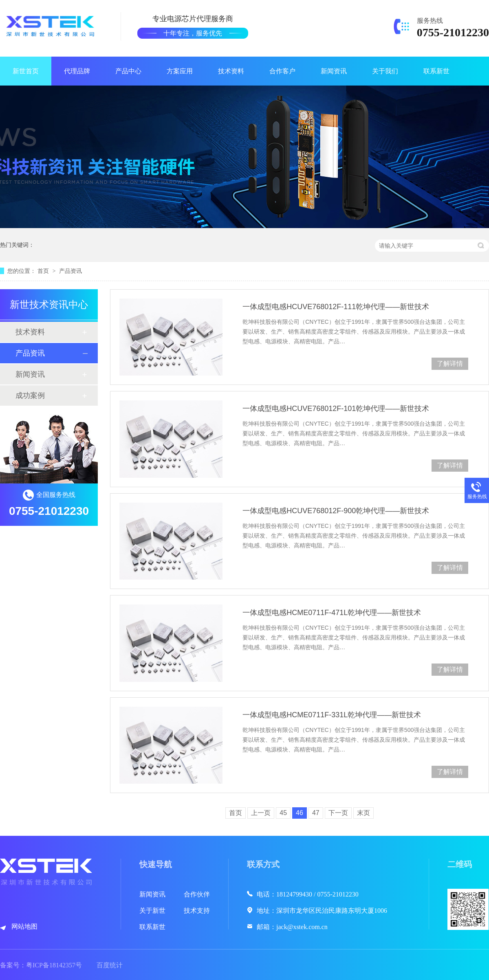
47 (316, 813)
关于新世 (152, 911)
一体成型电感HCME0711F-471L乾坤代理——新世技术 (332, 613)
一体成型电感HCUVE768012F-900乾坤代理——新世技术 (336, 511)
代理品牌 (77, 71)
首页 (44, 271)
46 (300, 813)
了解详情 (450, 364)
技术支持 (197, 911)
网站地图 (24, 926)
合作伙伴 (197, 894)
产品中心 (128, 71)
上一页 (261, 813)
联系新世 (436, 71)
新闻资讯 (334, 71)
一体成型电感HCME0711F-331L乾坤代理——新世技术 (332, 715)
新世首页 (26, 71)
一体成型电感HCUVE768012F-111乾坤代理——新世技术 (336, 307)
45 (283, 813)
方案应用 (180, 71)
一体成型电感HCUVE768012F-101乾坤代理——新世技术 (336, 409)
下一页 (338, 813)
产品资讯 (70, 271)
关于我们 (385, 71)
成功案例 (30, 396)
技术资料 (231, 71)
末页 (363, 813)
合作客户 (282, 71)
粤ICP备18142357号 (54, 965)
